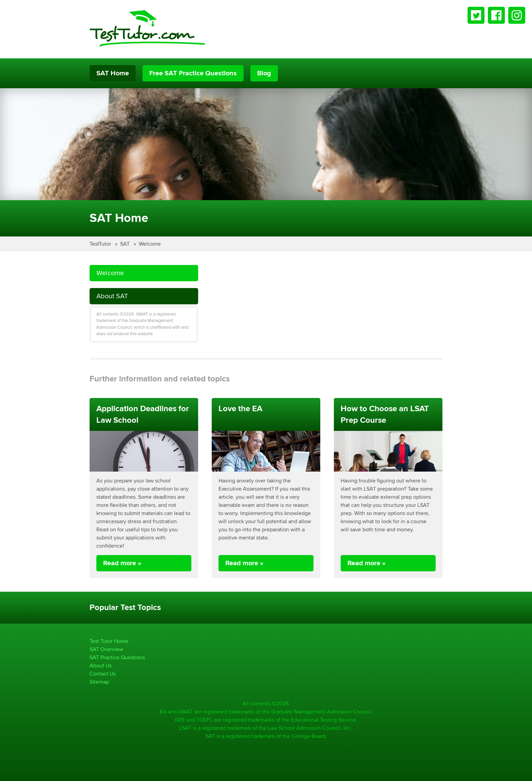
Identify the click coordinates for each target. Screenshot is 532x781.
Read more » (122, 563)
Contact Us (103, 674)
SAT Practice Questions (117, 657)
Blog (264, 73)
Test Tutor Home (109, 641)
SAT (126, 244)
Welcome (150, 244)
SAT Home (113, 73)
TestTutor (101, 244)
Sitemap (99, 682)
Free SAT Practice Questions (193, 73)
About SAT (112, 296)
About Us (101, 665)
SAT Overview (106, 649)
